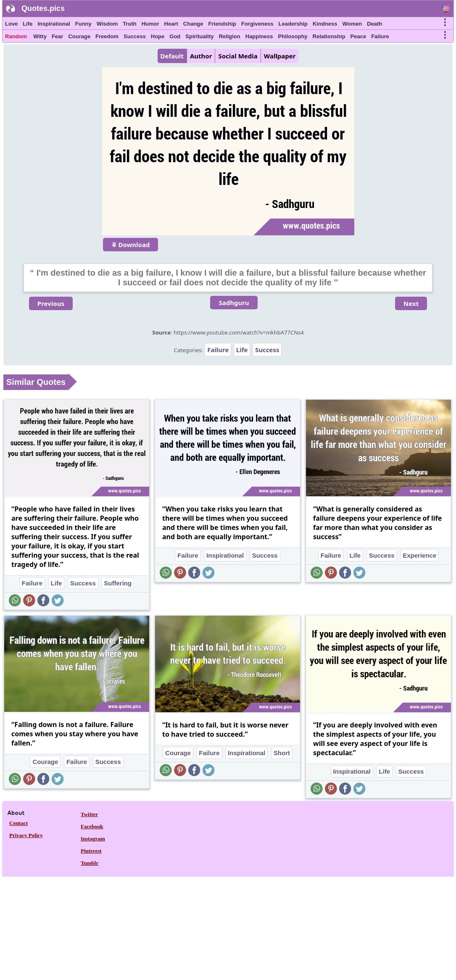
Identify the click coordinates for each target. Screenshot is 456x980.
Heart (171, 24)
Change (193, 24)
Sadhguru (234, 303)
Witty (40, 36)
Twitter (89, 814)
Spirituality (199, 36)
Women (352, 24)
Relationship (329, 36)
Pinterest (91, 851)
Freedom (107, 36)
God (175, 36)
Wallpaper (280, 56)
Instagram (93, 839)
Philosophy (293, 36)
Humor (150, 24)
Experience (419, 555)
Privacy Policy (26, 835)
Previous (51, 303)
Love (11, 24)
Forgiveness (257, 24)
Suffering (118, 583)
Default (172, 56)
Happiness (259, 36)
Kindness (325, 24)
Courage (79, 36)
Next (411, 303)
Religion (229, 36)
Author (201, 56)
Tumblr (90, 863)
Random (16, 36)
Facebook (92, 826)
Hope (158, 36)
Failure (380, 36)
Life (28, 24)
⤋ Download (131, 245)
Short (282, 753)
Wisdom (107, 24)
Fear (57, 36)
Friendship (222, 24)
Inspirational (54, 24)
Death (374, 24)
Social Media (238, 56)
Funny (83, 24)
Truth (130, 24)
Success (135, 36)
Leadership (293, 24)
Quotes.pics (43, 8)
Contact (18, 823)
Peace (358, 36)
